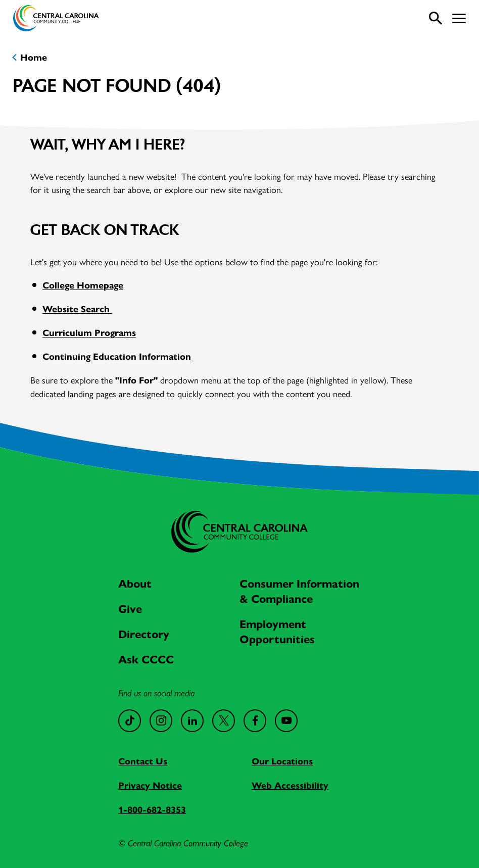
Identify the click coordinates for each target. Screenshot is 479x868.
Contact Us (143, 761)
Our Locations (282, 761)
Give (130, 609)
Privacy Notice (150, 786)
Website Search (77, 309)
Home (34, 58)
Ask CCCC (146, 660)
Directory (144, 634)
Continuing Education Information (118, 357)
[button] (459, 18)
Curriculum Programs (89, 333)
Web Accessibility (290, 786)
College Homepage (83, 285)
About (135, 584)
